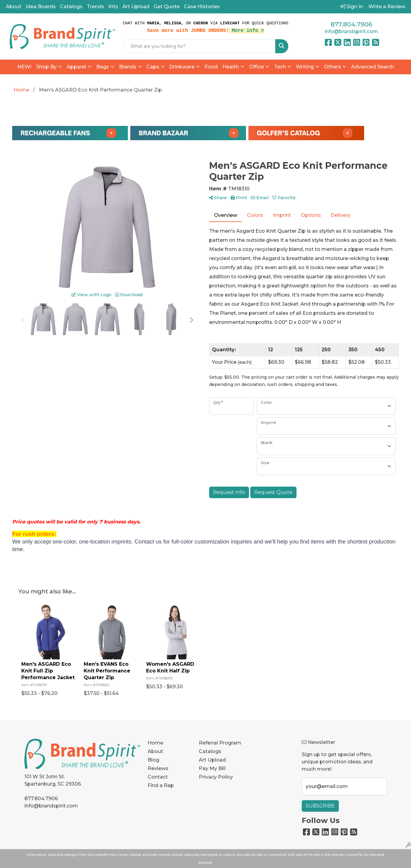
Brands (128, 67)
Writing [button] (305, 67)
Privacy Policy (216, 777)
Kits (113, 7)
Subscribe (320, 806)
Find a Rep (161, 785)
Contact (158, 777)
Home (155, 743)
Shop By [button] (46, 67)
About (14, 7)
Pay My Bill (212, 768)
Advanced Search (372, 67)
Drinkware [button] (182, 67)
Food (211, 67)
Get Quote (167, 7)
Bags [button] (103, 67)
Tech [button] (280, 67)
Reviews (158, 768)
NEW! (24, 67)
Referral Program (220, 743)
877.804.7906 (351, 24)
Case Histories (202, 7)
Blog (153, 760)
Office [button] (256, 67)
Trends (95, 7)
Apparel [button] (76, 67)
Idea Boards (41, 7)
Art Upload (136, 7)
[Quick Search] (199, 46)
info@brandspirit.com (351, 31)
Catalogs (71, 7)
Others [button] (332, 67)
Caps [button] (153, 67)
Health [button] (231, 67)
